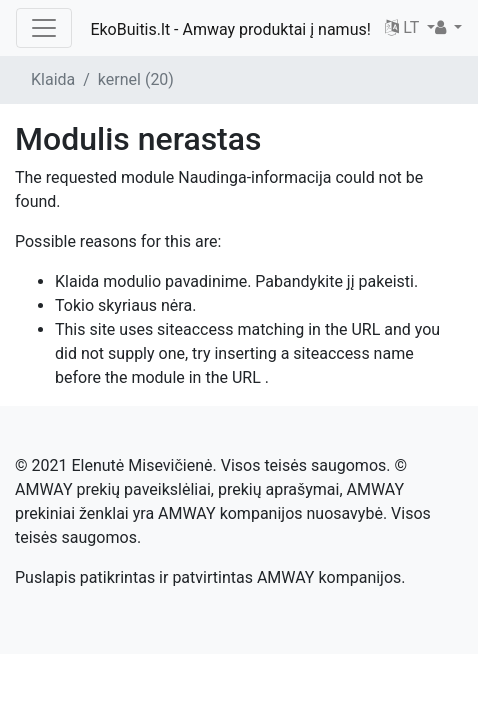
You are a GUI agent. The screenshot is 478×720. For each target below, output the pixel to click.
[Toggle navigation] (44, 28)
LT (404, 27)
